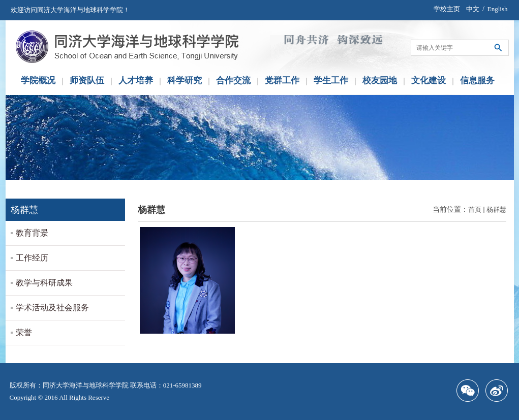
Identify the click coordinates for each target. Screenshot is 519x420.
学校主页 (447, 9)
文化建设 (429, 80)
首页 (475, 209)
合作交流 (233, 80)
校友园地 (380, 80)
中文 (473, 9)
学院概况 (38, 80)
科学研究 (185, 80)
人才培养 (136, 80)
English (498, 9)
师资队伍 (87, 80)
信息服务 (477, 80)
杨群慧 (496, 209)
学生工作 (331, 80)
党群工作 (282, 80)
